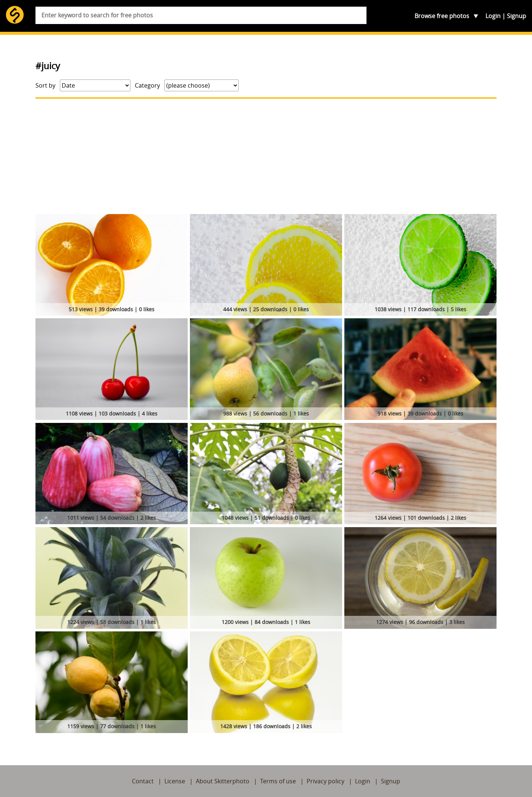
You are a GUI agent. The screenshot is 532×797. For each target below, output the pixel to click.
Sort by (45, 85)
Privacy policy (325, 781)
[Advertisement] (266, 156)
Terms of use (278, 781)
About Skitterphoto (223, 781)
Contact (143, 781)
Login (493, 16)
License (175, 781)
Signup (516, 16)
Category (147, 85)
